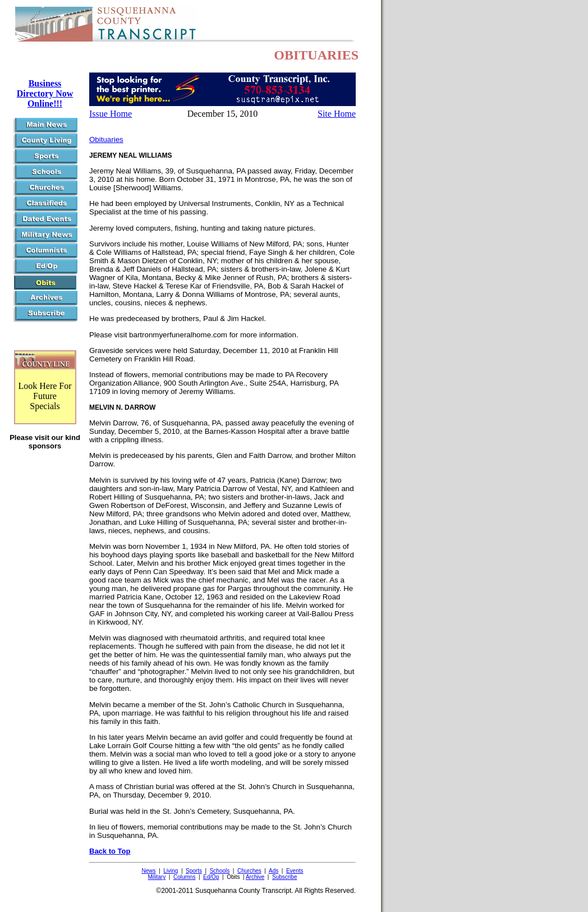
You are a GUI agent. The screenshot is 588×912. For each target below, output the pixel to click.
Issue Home (111, 114)
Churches (249, 871)
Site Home (337, 114)
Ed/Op (211, 877)
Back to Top (110, 851)
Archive (255, 877)
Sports (194, 871)
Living (171, 871)
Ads (274, 871)
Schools (220, 871)
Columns (184, 877)
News (148, 871)
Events (295, 871)
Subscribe (284, 877)
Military (157, 877)
